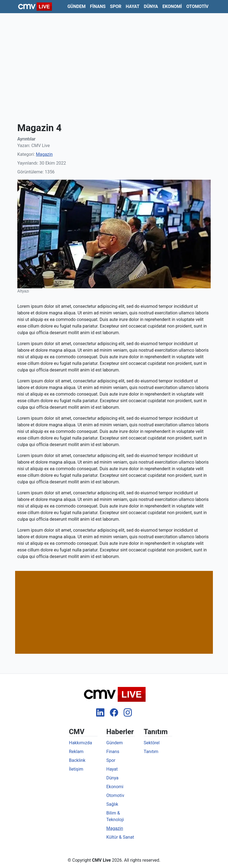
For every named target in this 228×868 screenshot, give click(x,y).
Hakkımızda (80, 743)
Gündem (76, 6)
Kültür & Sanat (120, 837)
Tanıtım (151, 752)
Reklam (76, 752)
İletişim (76, 769)
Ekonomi (172, 6)
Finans (98, 6)
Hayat (133, 6)
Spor (116, 6)
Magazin (44, 154)
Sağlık (112, 804)
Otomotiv (197, 6)
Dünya (151, 6)
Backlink (77, 760)
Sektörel (152, 743)
